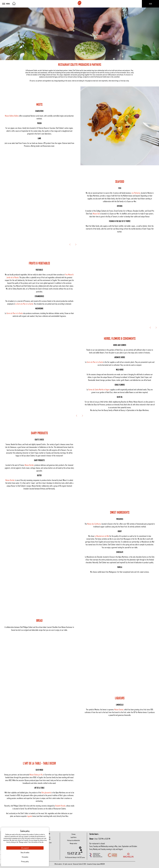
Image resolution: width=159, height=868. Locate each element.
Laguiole (29, 816)
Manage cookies (73, 843)
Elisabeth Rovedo (60, 806)
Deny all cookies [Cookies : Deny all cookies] (25, 852)
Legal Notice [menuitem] (73, 837)
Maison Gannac (119, 709)
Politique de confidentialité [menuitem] (73, 840)
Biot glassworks (46, 792)
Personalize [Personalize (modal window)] (25, 857)
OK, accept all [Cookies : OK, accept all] (25, 848)
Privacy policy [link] (25, 861)
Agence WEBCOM (101, 864)
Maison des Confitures (94, 524)
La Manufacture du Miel (102, 536)
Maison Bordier (29, 465)
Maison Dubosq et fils (36, 775)
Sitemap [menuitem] (73, 834)
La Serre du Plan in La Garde (24, 304)
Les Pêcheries (136, 193)
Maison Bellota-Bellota (12, 116)
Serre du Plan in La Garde (15, 313)
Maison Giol (96, 214)
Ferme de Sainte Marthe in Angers (99, 389)
